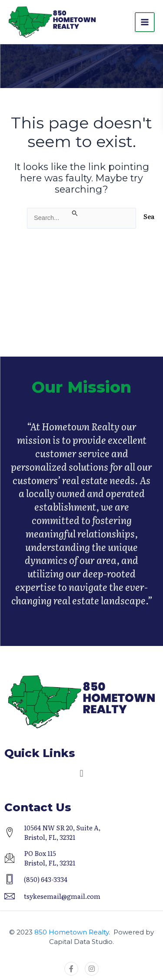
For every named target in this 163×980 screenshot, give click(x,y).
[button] (81, 774)
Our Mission (81, 396)
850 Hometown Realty (72, 932)
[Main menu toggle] (145, 22)
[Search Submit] (75, 213)
